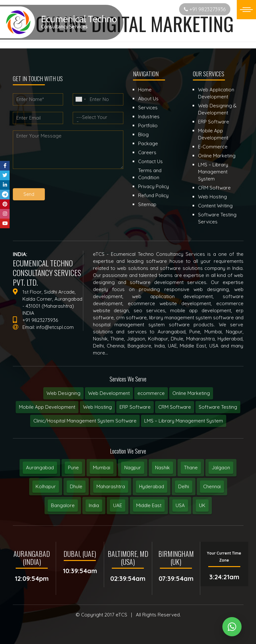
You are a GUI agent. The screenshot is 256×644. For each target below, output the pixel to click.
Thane (191, 468)
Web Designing (63, 393)
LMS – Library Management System (184, 421)
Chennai (212, 486)
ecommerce (151, 393)
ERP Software (135, 407)
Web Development (109, 393)
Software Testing (218, 407)
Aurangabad (40, 468)
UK (202, 505)
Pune (73, 468)
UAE (118, 505)
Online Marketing (191, 393)
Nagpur (133, 468)
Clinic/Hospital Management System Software (85, 421)
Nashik (162, 468)
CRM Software (175, 407)
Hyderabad (152, 486)
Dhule (76, 486)
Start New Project (149, 9)
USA (180, 505)
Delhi (184, 486)
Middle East (149, 505)
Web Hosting (97, 407)
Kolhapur (46, 486)
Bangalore (63, 505)
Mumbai (102, 468)
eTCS (121, 615)
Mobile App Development (47, 407)
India (94, 505)
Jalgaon (221, 468)
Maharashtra (111, 486)
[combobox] (80, 99)
